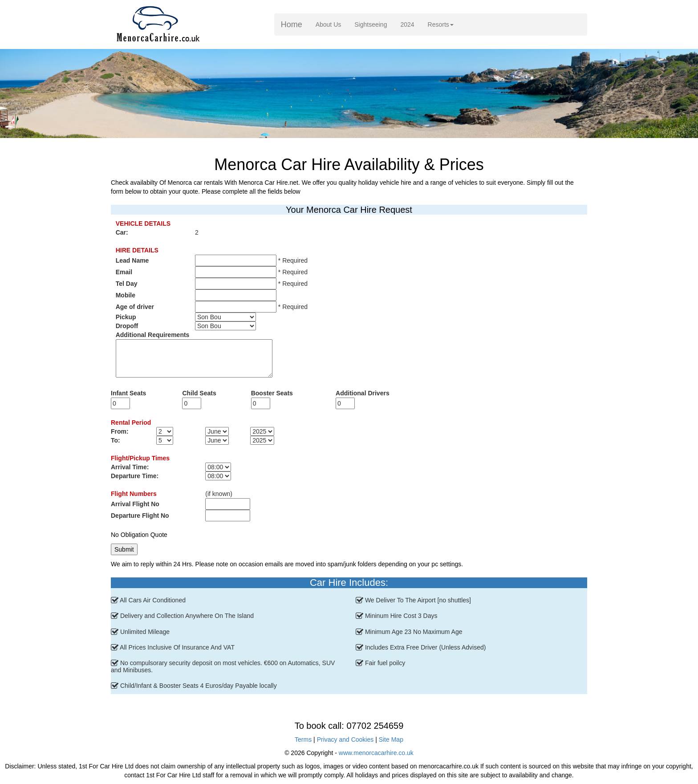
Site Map (391, 739)
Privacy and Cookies (345, 739)
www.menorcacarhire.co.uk (376, 753)
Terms (303, 739)
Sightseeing (371, 24)
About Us (332, 24)
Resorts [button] (441, 24)
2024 (407, 24)
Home (292, 24)
